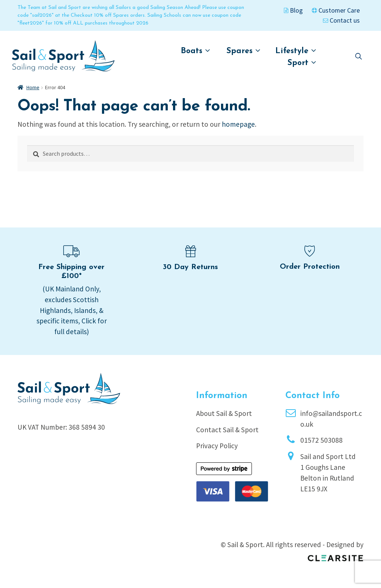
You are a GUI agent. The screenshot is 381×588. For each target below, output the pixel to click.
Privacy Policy (217, 446)
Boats (196, 51)
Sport (302, 63)
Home (33, 87)
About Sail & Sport (224, 413)
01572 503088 (321, 440)
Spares (244, 51)
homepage (238, 124)
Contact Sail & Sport (227, 430)
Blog (293, 10)
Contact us (341, 20)
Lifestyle (296, 51)
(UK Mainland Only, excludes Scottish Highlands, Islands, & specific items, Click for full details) (72, 310)
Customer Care (336, 10)
